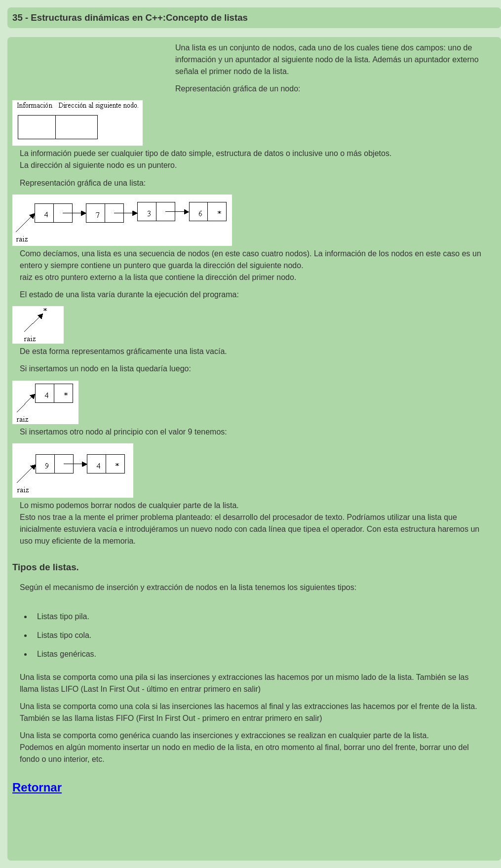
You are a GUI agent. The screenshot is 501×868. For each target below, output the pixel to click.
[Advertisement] (94, 69)
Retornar (37, 787)
